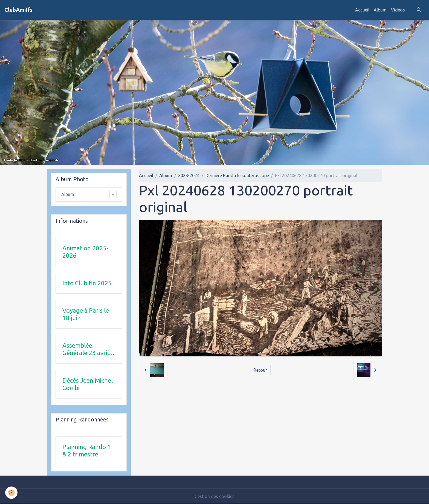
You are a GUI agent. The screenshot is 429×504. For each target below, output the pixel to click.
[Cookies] (12, 493)
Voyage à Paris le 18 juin (86, 314)
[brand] (18, 10)
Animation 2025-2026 (85, 252)
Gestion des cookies (215, 496)
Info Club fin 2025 (87, 283)
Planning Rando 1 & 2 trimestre (87, 450)
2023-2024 (189, 175)
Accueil (362, 10)
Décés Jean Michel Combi (88, 384)
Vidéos (398, 10)
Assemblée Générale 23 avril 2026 (86, 349)
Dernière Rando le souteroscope (237, 175)
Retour (260, 370)
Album (380, 10)
